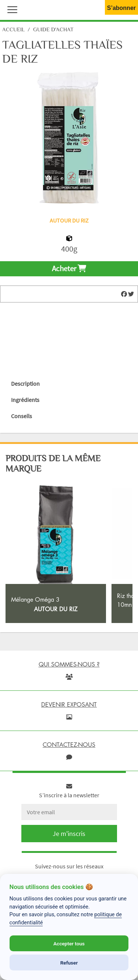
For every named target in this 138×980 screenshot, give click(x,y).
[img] (124, 294)
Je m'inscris (69, 834)
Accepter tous (69, 944)
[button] (11, 9)
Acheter (69, 269)
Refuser (69, 963)
